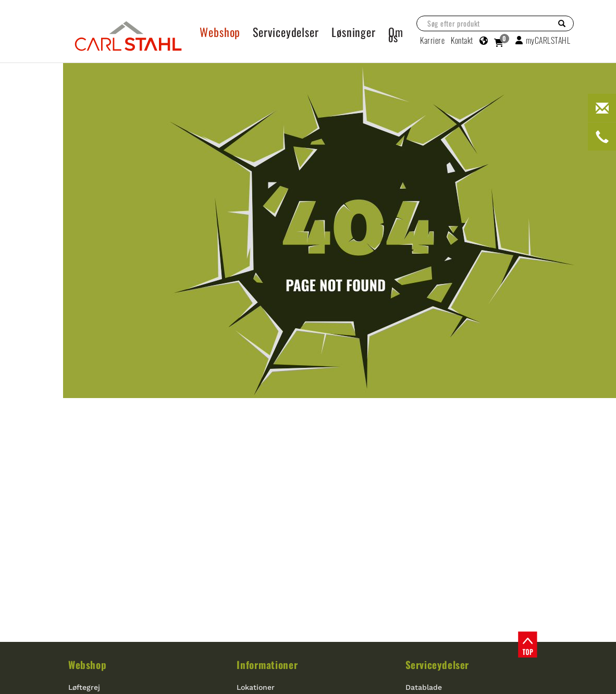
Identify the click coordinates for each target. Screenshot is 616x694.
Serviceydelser (437, 664)
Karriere (432, 40)
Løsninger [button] (354, 32)
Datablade (424, 687)
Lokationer (256, 687)
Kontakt (462, 40)
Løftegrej (84, 687)
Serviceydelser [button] (286, 32)
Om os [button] (396, 34)
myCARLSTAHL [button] (543, 40)
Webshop (87, 664)
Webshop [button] (220, 32)
